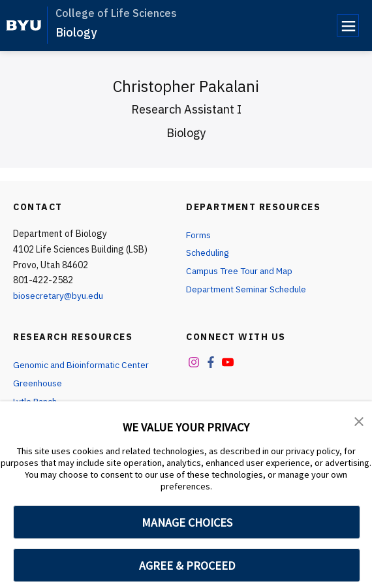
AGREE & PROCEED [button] (187, 565)
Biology (76, 32)
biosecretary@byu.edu (59, 296)
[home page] (24, 25)
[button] (359, 420)
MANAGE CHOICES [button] (187, 522)
